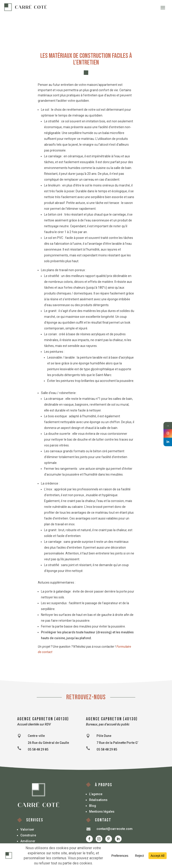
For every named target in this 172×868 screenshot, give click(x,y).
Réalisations (98, 800)
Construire (28, 835)
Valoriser (27, 829)
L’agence (96, 794)
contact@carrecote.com (115, 829)
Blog (93, 806)
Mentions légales (102, 812)
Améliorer (28, 841)
